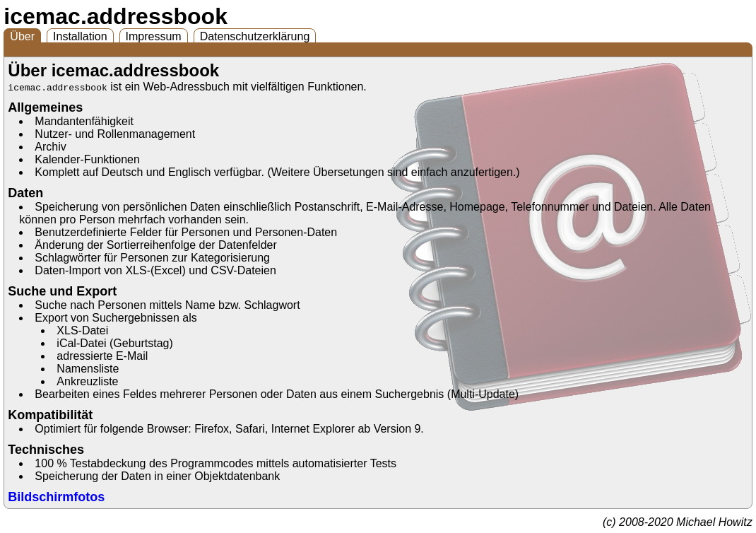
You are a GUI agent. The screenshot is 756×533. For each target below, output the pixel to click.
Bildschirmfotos (56, 497)
